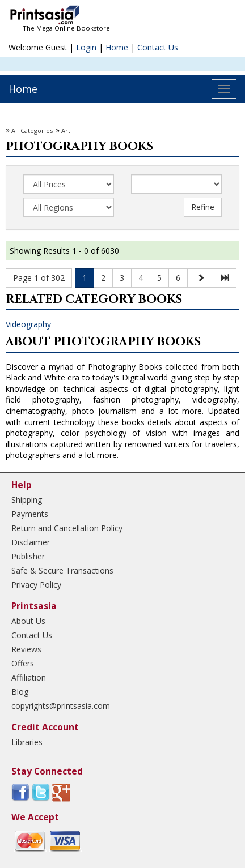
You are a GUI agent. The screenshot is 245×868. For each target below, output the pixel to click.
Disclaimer (31, 542)
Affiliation (29, 677)
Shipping (27, 500)
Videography (28, 324)
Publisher (28, 556)
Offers (23, 663)
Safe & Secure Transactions (62, 570)
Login (86, 47)
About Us (28, 621)
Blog (20, 692)
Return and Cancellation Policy (67, 528)
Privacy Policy (36, 585)
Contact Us (158, 47)
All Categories (32, 131)
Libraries (27, 742)
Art (66, 131)
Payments (30, 514)
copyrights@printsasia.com (61, 706)
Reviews (26, 649)
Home (117, 47)
